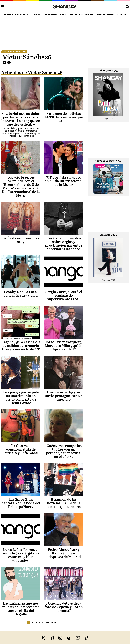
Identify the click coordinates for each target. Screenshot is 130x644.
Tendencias (76, 14)
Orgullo (112, 14)
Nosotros (20, 52)
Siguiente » (51, 622)
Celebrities (51, 14)
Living (124, 14)
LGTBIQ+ (20, 14)
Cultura (8, 14)
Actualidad (34, 14)
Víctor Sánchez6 (27, 58)
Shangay (7, 52)
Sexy (63, 14)
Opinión (100, 14)
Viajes (89, 14)
